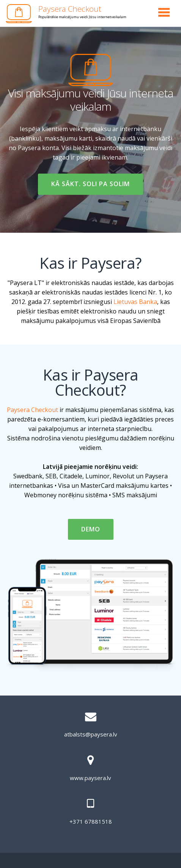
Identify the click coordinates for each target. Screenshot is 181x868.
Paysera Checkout (70, 9)
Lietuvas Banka (135, 302)
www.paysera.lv (90, 778)
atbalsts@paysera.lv (91, 734)
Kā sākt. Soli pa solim (90, 187)
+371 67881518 (91, 821)
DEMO (97, 532)
